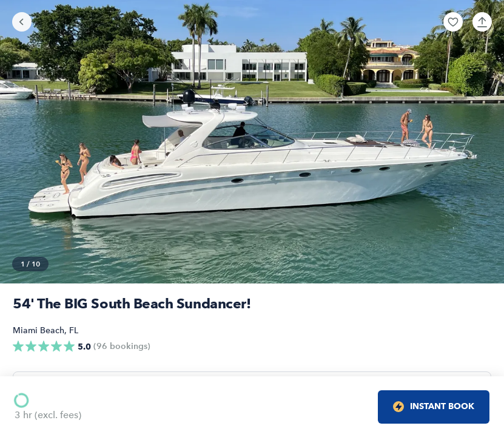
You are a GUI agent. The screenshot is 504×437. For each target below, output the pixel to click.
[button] (453, 22)
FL (74, 330)
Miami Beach (39, 330)
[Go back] (22, 22)
